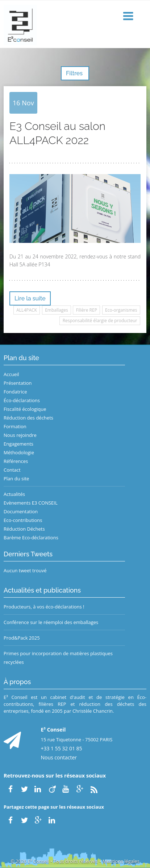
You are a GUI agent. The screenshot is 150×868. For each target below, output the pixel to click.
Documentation (21, 511)
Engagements (18, 444)
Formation (15, 426)
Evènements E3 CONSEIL (31, 503)
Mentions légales (121, 861)
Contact (12, 470)
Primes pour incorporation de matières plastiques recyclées (58, 658)
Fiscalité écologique (25, 409)
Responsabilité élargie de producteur (100, 321)
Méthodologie (19, 452)
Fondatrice (15, 392)
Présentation (18, 383)
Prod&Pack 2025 (22, 638)
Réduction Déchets (24, 529)
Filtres (75, 73)
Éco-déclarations (22, 400)
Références (16, 461)
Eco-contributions (23, 520)
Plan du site (16, 479)
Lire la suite (30, 298)
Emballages (57, 310)
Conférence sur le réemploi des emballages (51, 622)
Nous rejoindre (20, 435)
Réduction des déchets (28, 418)
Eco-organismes (121, 310)
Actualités (14, 494)
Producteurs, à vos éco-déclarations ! (44, 607)
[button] (129, 16)
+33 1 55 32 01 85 (62, 748)
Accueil (11, 374)
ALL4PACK (27, 310)
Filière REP (87, 310)
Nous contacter (59, 757)
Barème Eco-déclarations (31, 538)
